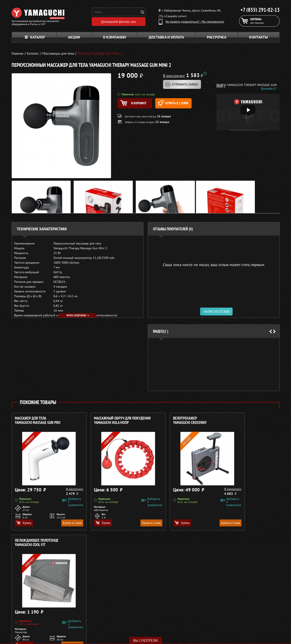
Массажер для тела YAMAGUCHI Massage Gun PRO (38, 422)
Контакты (259, 38)
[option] (214, 365)
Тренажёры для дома (128, 622)
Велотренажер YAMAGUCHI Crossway (168, 422)
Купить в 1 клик (184, 104)
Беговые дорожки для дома (133, 627)
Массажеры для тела (128, 612)
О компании (114, 38)
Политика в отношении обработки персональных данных (52, 635)
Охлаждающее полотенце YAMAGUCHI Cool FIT (241, 422)
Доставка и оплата (166, 38)
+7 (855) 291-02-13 (260, 10)
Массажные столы (126, 601)
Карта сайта (224, 622)
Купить (24, 524)
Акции (74, 38)
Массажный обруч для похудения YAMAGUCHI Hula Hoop (111, 422)
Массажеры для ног (127, 617)
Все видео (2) (265, 89)
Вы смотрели (145, 641)
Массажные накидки (128, 606)
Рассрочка (217, 38)
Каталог (35, 38)
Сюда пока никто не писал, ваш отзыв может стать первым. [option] (214, 266)
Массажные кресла (127, 596)
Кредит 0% (223, 612)
